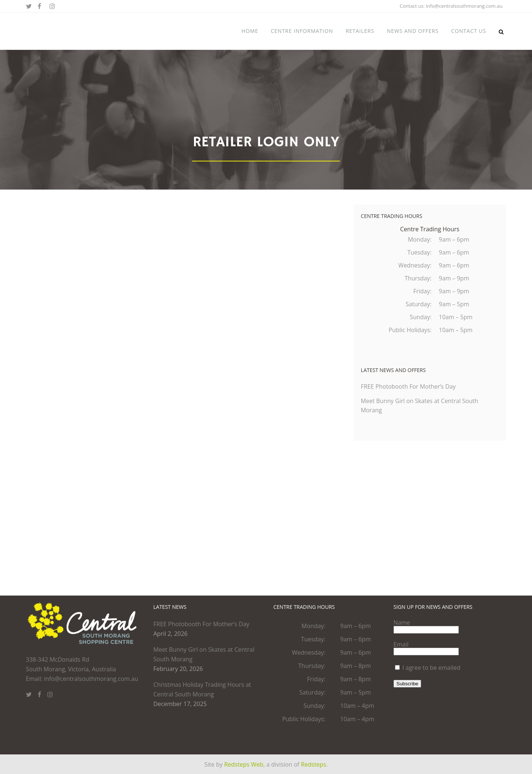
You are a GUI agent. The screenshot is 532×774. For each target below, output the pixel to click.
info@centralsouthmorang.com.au (464, 6)
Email (401, 644)
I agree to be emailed (431, 668)
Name (402, 623)
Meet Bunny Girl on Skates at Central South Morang (204, 654)
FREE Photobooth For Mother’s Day (409, 390)
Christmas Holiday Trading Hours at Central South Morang (202, 689)
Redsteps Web (244, 764)
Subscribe (407, 684)
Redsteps (313, 764)
